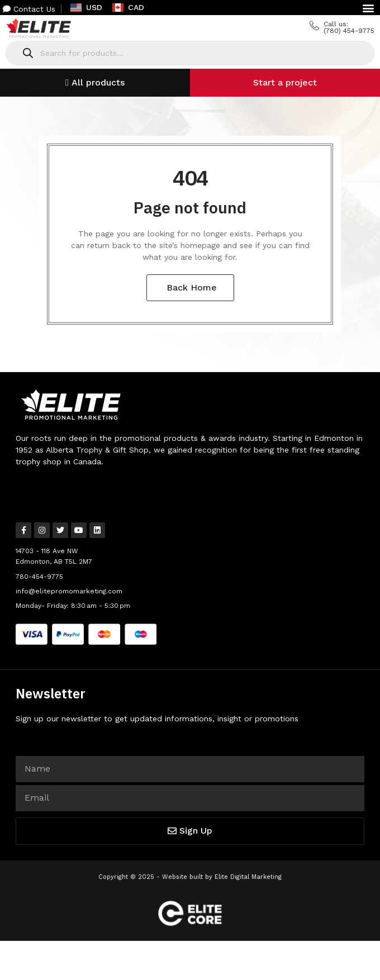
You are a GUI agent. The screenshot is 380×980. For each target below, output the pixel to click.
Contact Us (29, 9)
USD (86, 7)
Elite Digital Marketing (248, 877)
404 (190, 177)
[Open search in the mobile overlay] (190, 53)
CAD (128, 7)
